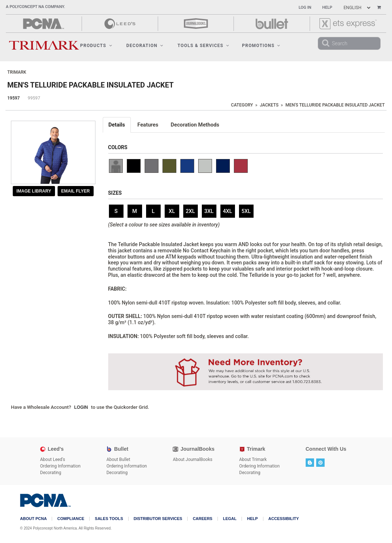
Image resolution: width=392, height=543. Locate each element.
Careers (203, 519)
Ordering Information (60, 466)
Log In (305, 7)
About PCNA (33, 519)
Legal (230, 519)
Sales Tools (109, 519)
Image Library (34, 191)
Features (148, 125)
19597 (13, 98)
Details (117, 125)
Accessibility (284, 519)
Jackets (269, 105)
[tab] (117, 125)
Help (327, 7)
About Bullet (118, 459)
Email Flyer (76, 191)
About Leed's (53, 459)
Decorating (51, 473)
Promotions (261, 46)
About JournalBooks (193, 459)
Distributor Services (158, 519)
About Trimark (253, 459)
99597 (34, 98)
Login (81, 407)
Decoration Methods (195, 125)
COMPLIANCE (71, 519)
